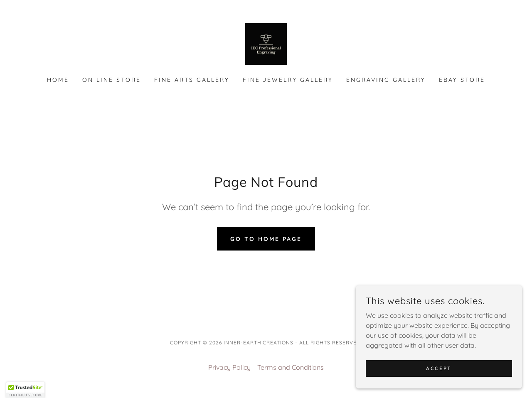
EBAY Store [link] (462, 80)
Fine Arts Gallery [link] (192, 80)
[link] (266, 43)
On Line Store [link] (112, 80)
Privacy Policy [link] (229, 367)
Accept (439, 368)
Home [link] (58, 80)
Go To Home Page (266, 239)
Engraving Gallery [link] (386, 80)
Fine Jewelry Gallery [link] (288, 80)
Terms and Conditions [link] (291, 367)
